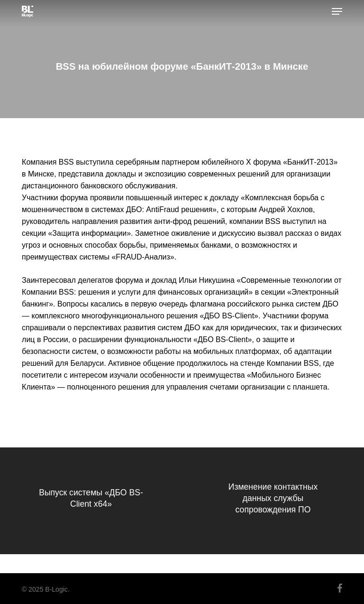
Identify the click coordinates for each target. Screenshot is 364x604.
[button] (337, 11)
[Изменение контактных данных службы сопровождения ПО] (273, 501)
